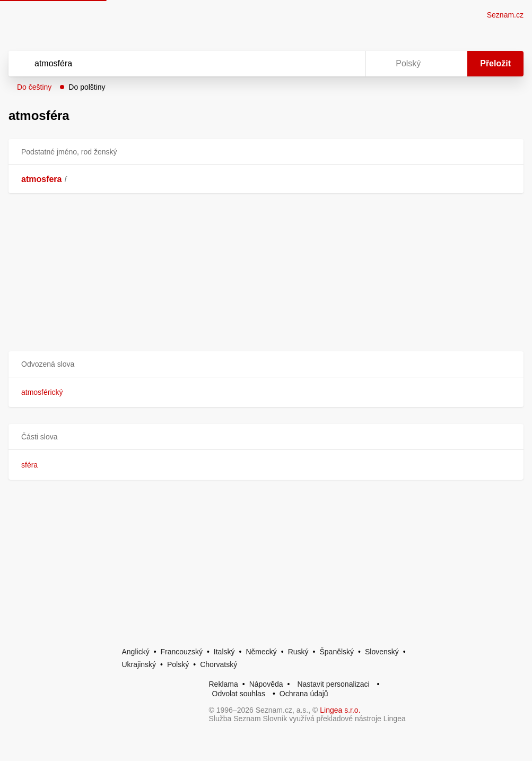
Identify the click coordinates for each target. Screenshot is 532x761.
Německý (261, 652)
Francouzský (182, 652)
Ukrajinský (139, 664)
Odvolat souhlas (239, 694)
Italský (224, 652)
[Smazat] (324, 64)
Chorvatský (219, 664)
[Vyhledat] (173, 64)
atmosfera (41, 179)
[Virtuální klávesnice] (347, 64)
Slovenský (382, 652)
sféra (29, 465)
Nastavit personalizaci (333, 684)
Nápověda (266, 684)
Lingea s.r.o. (340, 710)
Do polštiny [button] (87, 87)
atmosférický (42, 392)
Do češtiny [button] (34, 87)
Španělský (337, 652)
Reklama (224, 684)
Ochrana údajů (304, 694)
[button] (266, 364)
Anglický (136, 652)
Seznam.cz (505, 15)
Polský (178, 664)
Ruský (298, 652)
